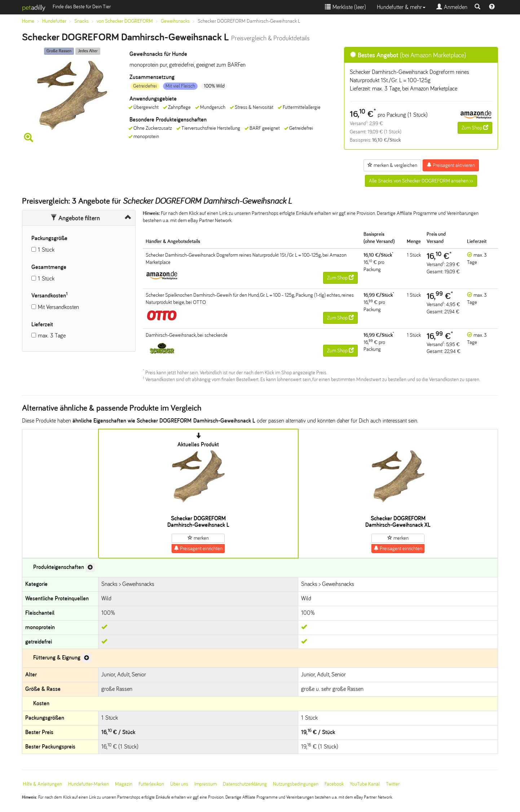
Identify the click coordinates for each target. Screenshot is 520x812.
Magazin (124, 784)
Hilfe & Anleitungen (42, 784)
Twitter (393, 784)
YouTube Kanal (365, 784)
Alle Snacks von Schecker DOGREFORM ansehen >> (421, 181)
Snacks (81, 21)
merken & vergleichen (392, 165)
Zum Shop (475, 128)
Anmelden (452, 7)
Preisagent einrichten (198, 548)
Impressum (206, 784)
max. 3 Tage (52, 336)
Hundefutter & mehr (401, 7)
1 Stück (46, 250)
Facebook (334, 784)
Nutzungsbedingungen (296, 784)
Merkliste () (345, 7)
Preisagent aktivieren (451, 165)
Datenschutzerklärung (245, 784)
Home (28, 21)
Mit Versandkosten (58, 307)
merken (198, 538)
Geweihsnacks (175, 21)
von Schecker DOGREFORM (125, 21)
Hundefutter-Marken (89, 784)
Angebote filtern (75, 218)
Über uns (179, 784)
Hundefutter (54, 21)
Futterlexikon (151, 784)
